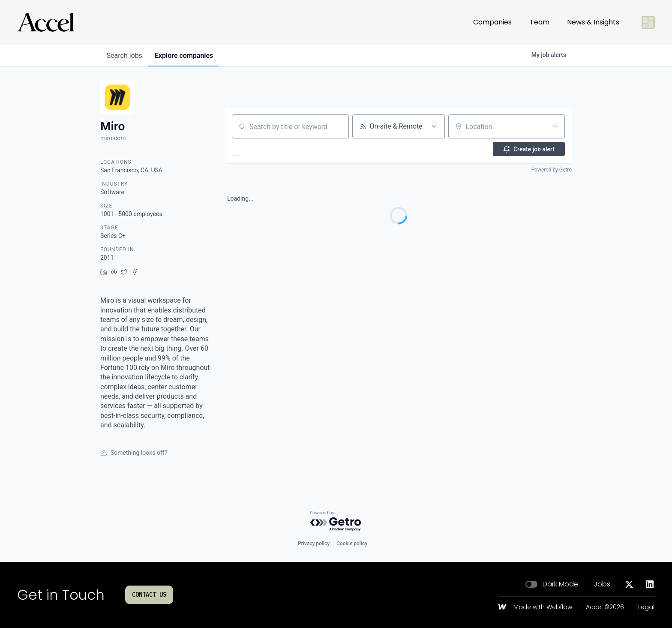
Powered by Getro (552, 170)
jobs (125, 56)
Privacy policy (314, 544)
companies (186, 56)
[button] (260, 149)
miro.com (113, 138)
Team (540, 22)
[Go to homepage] (45, 22)
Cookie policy (352, 544)
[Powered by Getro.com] (336, 521)
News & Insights (593, 22)
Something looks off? (134, 453)
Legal (646, 607)
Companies (492, 22)
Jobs (602, 584)
